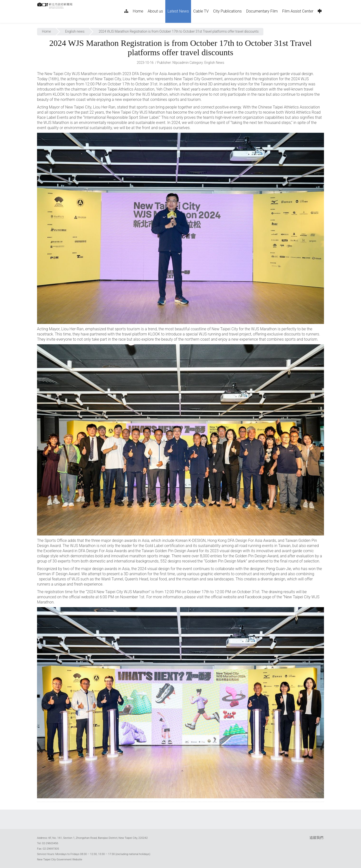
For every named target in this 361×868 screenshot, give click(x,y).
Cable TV (201, 11)
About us (155, 11)
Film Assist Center (298, 11)
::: (75, 3)
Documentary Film (262, 11)
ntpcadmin (181, 63)
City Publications (227, 11)
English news (75, 31)
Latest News (178, 11)
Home (138, 11)
